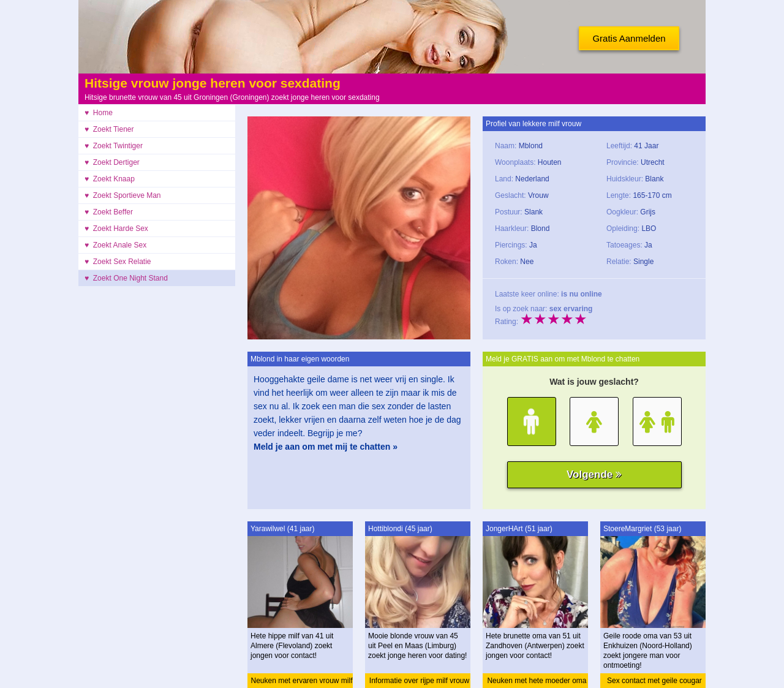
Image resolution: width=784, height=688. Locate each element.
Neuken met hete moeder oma (537, 681)
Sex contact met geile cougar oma (654, 682)
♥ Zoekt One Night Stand (126, 278)
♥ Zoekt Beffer (109, 212)
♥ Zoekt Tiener (109, 129)
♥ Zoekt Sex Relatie (118, 262)
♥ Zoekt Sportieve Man (123, 195)
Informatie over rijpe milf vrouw (419, 681)
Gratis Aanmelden (629, 38)
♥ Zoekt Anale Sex (115, 245)
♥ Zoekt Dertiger (112, 162)
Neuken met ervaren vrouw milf (301, 681)
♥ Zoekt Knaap (110, 179)
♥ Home (99, 113)
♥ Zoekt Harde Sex (116, 229)
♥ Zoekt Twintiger (114, 146)
